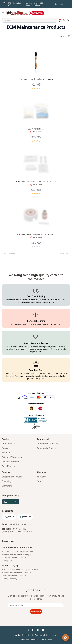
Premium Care (9, 444)
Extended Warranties (12, 457)
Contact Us (42, 481)
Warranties (7, 486)
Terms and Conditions (29, 640)
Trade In (6, 453)
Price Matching (9, 466)
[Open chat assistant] (65, 637)
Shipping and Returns (12, 477)
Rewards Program (10, 462)
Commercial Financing (47, 444)
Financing (7, 481)
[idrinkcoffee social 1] (28, 630)
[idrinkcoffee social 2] (33, 630)
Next (64, 254)
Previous (10, 254)
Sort (61, 36)
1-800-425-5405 (19, 529)
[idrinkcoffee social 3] (39, 630)
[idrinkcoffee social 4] (44, 630)
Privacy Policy (46, 640)
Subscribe (36, 612)
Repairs (6, 448)
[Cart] (68, 20)
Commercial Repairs (46, 448)
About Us (41, 477)
